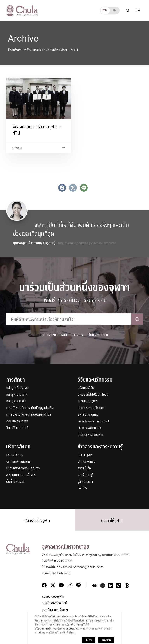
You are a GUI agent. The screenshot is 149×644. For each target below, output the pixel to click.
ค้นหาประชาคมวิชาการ (91, 408)
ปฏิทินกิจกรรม (87, 462)
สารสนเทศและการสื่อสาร (21, 475)
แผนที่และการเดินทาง (55, 610)
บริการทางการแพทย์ (18, 462)
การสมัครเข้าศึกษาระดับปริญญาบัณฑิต (30, 408)
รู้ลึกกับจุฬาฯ (85, 482)
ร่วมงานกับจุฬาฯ (52, 623)
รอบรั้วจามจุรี (85, 475)
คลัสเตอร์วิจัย (86, 388)
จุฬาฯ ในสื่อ (84, 469)
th (105, 10)
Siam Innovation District (93, 421)
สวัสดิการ (77, 335)
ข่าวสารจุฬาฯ (85, 455)
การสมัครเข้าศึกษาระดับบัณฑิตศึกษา (29, 415)
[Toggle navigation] (138, 10)
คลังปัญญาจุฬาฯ (88, 401)
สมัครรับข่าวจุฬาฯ (37, 521)
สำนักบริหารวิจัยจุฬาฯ (90, 435)
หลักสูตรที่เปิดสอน (17, 388)
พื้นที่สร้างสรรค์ (15, 482)
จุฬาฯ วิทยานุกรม (88, 415)
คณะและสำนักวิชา (17, 421)
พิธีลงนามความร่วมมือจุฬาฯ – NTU (37, 130)
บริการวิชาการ (15, 455)
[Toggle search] (128, 10)
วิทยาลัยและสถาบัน (18, 428)
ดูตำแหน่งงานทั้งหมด (54, 335)
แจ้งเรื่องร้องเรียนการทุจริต (58, 617)
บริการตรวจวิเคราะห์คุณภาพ (23, 469)
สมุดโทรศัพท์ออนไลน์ (54, 603)
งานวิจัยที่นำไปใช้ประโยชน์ (93, 395)
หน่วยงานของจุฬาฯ (53, 597)
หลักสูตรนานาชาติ (17, 395)
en (114, 10)
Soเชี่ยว (82, 488)
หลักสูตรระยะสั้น (16, 401)
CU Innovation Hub (90, 428)
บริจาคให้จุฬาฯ (112, 521)
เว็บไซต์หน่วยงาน (98, 335)
